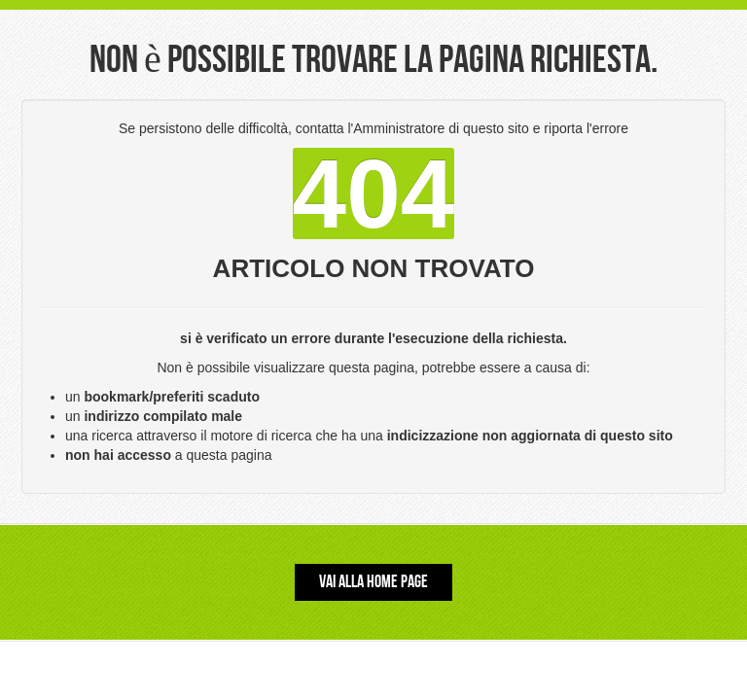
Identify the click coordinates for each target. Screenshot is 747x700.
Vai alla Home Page (373, 582)
